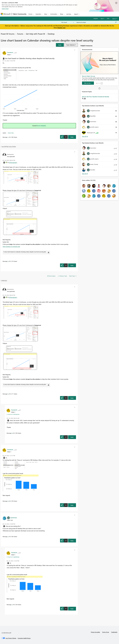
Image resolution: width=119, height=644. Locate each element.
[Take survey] (88, 83)
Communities (54, 14)
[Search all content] (97, 22)
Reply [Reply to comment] (72, 265)
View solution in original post (11, 247)
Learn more (5, 9)
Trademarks (114, 632)
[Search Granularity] (68, 22)
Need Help (11, 133)
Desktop (51, 34)
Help (108, 18)
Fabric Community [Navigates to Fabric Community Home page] (20, 14)
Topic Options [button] (70, 45)
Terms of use (106, 632)
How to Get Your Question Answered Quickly (96, 97)
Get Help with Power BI (35, 34)
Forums (30, 14)
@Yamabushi (13, 163)
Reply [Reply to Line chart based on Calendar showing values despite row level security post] (72, 137)
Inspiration (38, 14)
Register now (61, 28)
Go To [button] (114, 18)
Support (76, 14)
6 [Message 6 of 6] (12, 433)
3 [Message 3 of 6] (12, 605)
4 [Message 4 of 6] (8, 501)
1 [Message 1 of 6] (8, 137)
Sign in (102, 18)
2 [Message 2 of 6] (8, 537)
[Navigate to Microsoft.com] (6, 14)
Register (96, 18)
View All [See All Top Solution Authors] (85, 136)
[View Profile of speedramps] (14, 518)
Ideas (46, 14)
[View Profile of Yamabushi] (10, 52)
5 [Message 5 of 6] (8, 261)
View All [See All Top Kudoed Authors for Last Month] (85, 174)
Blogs (62, 14)
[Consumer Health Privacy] (24, 638)
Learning (69, 14)
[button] (60, 45)
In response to (13, 414)
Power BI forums (8, 34)
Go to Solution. (42, 126)
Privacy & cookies (95, 632)
